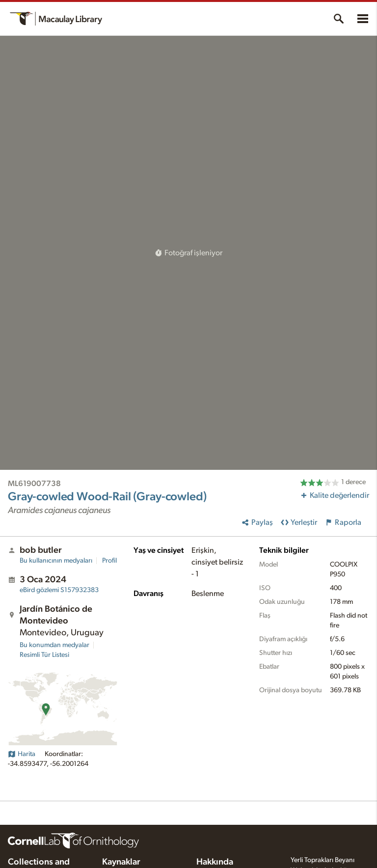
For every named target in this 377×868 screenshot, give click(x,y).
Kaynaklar (121, 862)
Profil (109, 561)
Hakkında (215, 862)
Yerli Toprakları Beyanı (323, 860)
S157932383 (59, 590)
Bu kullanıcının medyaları (56, 561)
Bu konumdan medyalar (54, 645)
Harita (22, 754)
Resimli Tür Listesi (44, 655)
